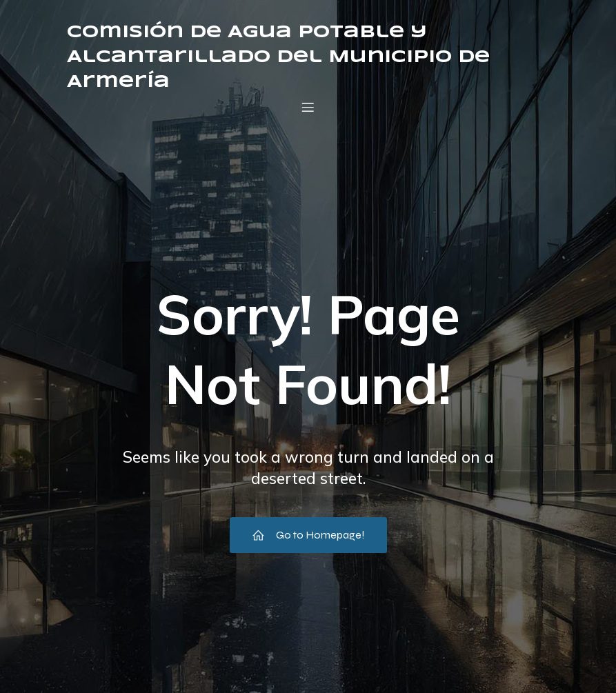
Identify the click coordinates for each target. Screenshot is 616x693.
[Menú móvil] (308, 107)
